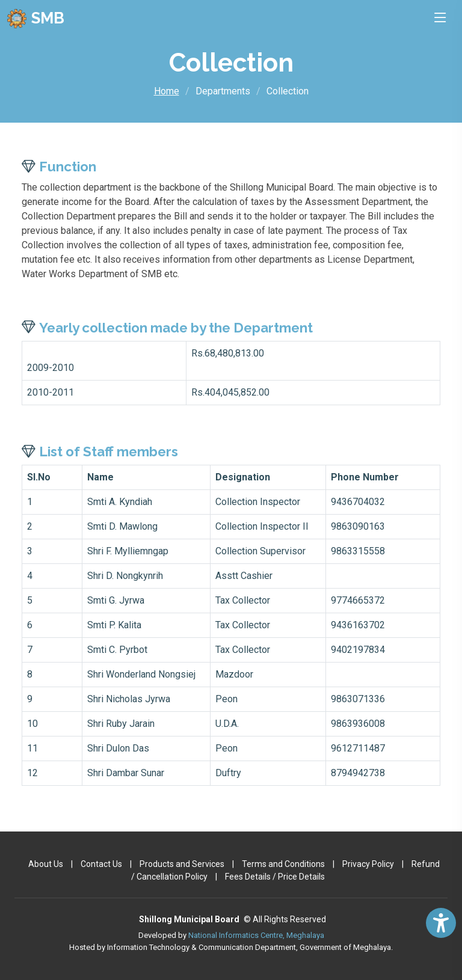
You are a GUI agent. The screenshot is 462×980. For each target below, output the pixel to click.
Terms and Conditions (283, 864)
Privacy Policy (368, 864)
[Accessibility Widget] (441, 923)
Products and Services (182, 864)
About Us (46, 864)
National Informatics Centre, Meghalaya (256, 935)
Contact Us (101, 864)
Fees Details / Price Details (275, 877)
